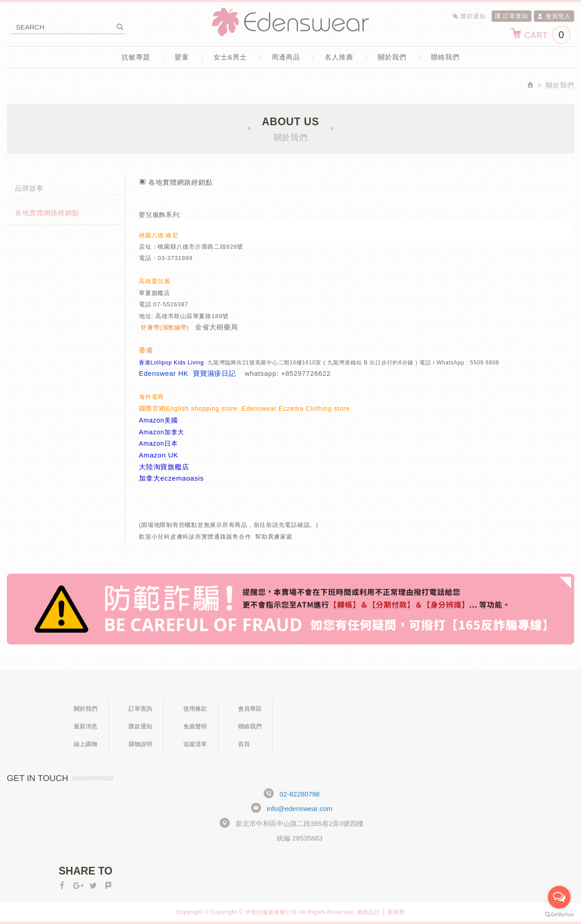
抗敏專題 (136, 57)
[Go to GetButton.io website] (559, 915)
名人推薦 (339, 57)
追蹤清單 (195, 744)
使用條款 (195, 709)
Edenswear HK (164, 373)
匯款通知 (469, 16)
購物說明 (140, 744)
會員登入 (554, 16)
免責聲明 (195, 726)
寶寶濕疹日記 (214, 373)
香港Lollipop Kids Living (171, 363)
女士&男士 (230, 57)
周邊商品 (286, 57)
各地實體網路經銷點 (47, 213)
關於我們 (392, 57)
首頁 (244, 744)
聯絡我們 (445, 57)
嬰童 (182, 57)
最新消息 (86, 726)
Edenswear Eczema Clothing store (297, 408)
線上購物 (86, 744)
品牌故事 (29, 188)
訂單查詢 (512, 16)
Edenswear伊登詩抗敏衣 (290, 22)
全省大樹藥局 (217, 327)
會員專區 (250, 709)
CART (540, 35)
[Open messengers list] (559, 897)
